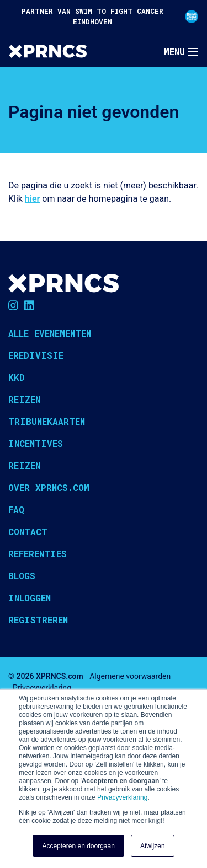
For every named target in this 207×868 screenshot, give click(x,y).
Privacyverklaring (122, 797)
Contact (28, 532)
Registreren (38, 620)
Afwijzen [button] (153, 846)
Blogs (22, 576)
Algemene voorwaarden (130, 676)
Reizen (24, 399)
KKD (17, 377)
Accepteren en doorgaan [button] (78, 846)
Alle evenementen (50, 333)
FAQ (16, 510)
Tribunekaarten (47, 421)
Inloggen (30, 598)
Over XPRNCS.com (49, 487)
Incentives (36, 443)
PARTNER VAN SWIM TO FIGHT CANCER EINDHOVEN (110, 16)
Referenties (38, 554)
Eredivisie (36, 355)
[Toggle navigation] (181, 52)
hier (32, 199)
